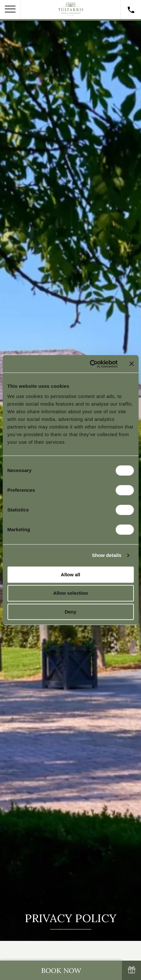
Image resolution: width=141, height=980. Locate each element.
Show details (107, 555)
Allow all (70, 575)
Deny (70, 612)
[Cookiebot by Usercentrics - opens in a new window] (90, 364)
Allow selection (70, 593)
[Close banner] (131, 364)
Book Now (61, 970)
